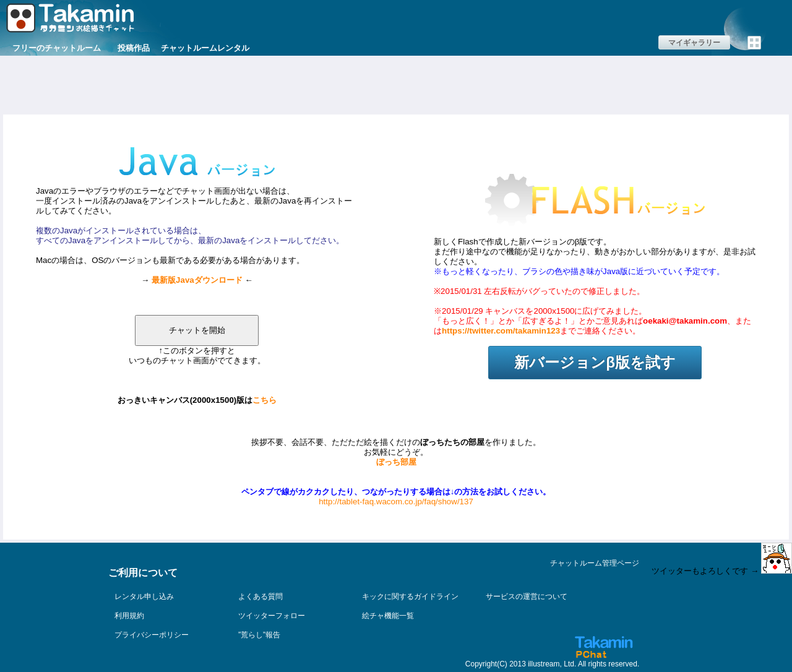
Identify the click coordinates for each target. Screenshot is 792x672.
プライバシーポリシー (152, 635)
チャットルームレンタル (205, 48)
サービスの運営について (527, 597)
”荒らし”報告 (259, 635)
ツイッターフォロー (272, 616)
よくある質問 (260, 597)
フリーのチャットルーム (57, 48)
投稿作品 (134, 48)
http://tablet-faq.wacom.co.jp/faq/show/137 (396, 502)
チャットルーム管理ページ (595, 563)
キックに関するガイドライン (410, 597)
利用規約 (129, 616)
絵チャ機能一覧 (388, 616)
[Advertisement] (396, 84)
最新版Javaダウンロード (197, 280)
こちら (265, 400)
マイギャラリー (694, 43)
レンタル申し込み (144, 597)
